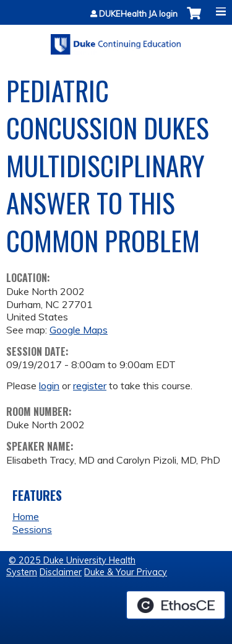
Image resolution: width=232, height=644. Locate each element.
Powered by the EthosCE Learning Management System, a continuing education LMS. (176, 605)
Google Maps (79, 330)
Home (26, 516)
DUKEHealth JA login (138, 14)
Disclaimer (61, 572)
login (49, 386)
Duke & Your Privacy (126, 572)
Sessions (32, 529)
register (90, 386)
